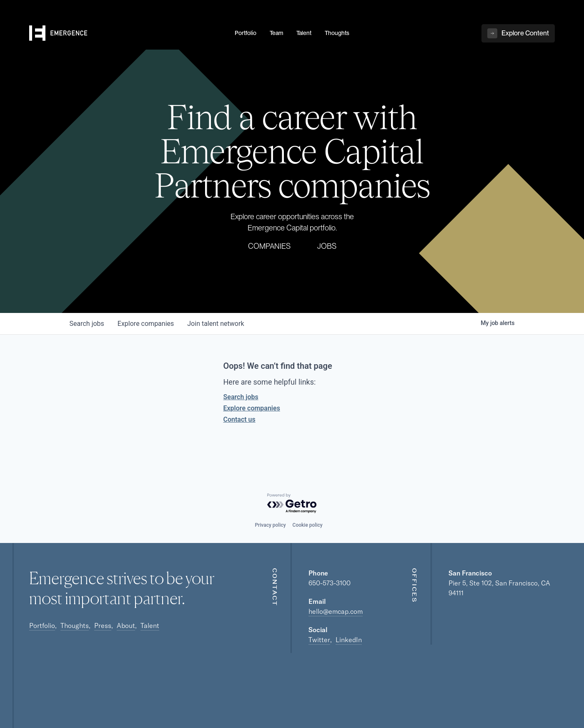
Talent (150, 625)
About (126, 625)
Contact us (239, 419)
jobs (87, 324)
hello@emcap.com (336, 611)
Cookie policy (308, 525)
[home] (127, 34)
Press (103, 625)
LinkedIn (349, 640)
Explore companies (252, 408)
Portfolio (42, 625)
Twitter (319, 640)
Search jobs (241, 397)
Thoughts (75, 625)
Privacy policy (270, 525)
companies (146, 324)
